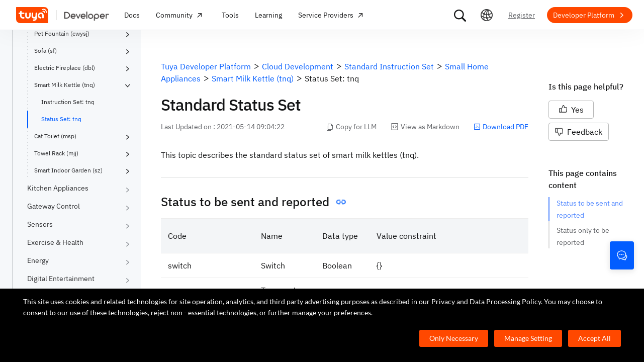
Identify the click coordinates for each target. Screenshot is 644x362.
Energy (38, 260)
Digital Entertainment (61, 279)
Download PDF (501, 127)
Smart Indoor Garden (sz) (68, 170)
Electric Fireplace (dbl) (65, 68)
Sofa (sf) (45, 51)
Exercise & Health (55, 242)
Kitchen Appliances (58, 188)
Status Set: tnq (61, 119)
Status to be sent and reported (590, 209)
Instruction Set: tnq (68, 102)
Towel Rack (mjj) (56, 153)
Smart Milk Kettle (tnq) (65, 85)
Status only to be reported (584, 236)
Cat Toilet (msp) (55, 136)
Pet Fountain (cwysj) (62, 33)
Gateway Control (54, 206)
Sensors (40, 224)
